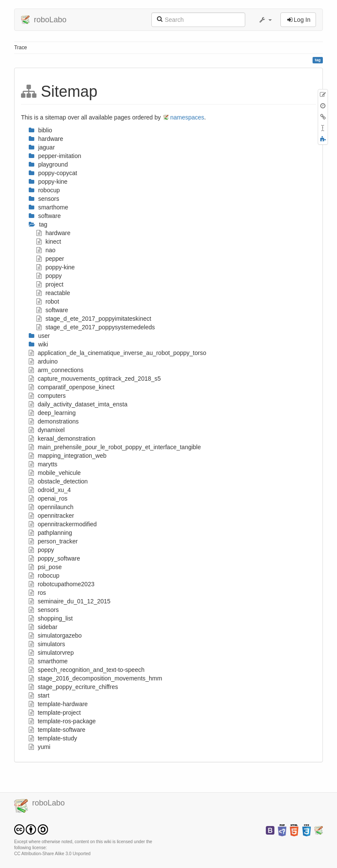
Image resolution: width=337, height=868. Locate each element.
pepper (50, 259)
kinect (49, 242)
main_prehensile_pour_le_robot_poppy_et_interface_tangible (115, 447)
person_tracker (53, 541)
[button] (265, 20)
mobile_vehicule (55, 473)
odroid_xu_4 (50, 490)
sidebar (43, 627)
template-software (57, 730)
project (50, 284)
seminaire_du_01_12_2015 (70, 601)
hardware (53, 233)
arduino (43, 361)
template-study (53, 738)
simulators (47, 644)
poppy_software (54, 558)
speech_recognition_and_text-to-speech (87, 670)
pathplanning (50, 533)
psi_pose (45, 567)
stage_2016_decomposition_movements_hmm (95, 678)
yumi (39, 747)
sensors (44, 610)
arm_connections (56, 370)
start (39, 695)
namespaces (187, 117)
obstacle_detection (58, 481)
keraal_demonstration (62, 438)
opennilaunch (51, 507)
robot (48, 301)
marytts (43, 464)
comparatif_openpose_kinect (72, 387)
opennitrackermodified (63, 524)
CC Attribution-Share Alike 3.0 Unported (52, 854)
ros (37, 593)
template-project (55, 713)
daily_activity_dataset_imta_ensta (78, 404)
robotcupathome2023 (62, 584)
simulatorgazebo (55, 635)
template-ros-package (62, 721)
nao (46, 250)
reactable (53, 293)
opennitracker (51, 516)
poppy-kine (56, 267)
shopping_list (51, 618)
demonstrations (54, 421)
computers (47, 396)
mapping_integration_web (68, 456)
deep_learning (52, 413)
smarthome (48, 661)
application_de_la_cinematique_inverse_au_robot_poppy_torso (117, 353)
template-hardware (58, 704)
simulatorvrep (51, 653)
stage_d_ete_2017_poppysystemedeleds (96, 327)
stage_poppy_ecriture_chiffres (73, 687)
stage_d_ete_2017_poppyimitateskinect (94, 319)
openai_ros (48, 498)
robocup (44, 576)
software (52, 310)
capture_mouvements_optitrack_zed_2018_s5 (95, 379)
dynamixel (47, 430)
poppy (49, 276)
